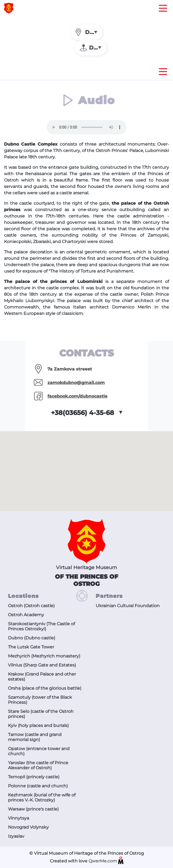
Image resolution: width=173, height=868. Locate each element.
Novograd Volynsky (28, 827)
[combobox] (86, 32)
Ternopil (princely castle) (34, 777)
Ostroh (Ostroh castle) (31, 606)
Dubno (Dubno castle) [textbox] (98, 48)
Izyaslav (16, 836)
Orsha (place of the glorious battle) (45, 688)
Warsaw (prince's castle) (33, 809)
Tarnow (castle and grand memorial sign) (35, 737)
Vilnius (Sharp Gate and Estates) (42, 665)
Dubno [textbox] (94, 32)
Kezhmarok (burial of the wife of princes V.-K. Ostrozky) (42, 797)
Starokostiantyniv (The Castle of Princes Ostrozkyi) (41, 626)
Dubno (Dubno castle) (32, 638)
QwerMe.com (106, 861)
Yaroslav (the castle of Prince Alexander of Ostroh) (38, 765)
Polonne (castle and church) (38, 786)
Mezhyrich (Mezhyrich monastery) (44, 656)
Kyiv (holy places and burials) (38, 725)
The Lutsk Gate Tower (31, 647)
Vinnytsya (19, 818)
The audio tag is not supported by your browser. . (87, 127)
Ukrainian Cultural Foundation (128, 606)
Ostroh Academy (26, 615)
